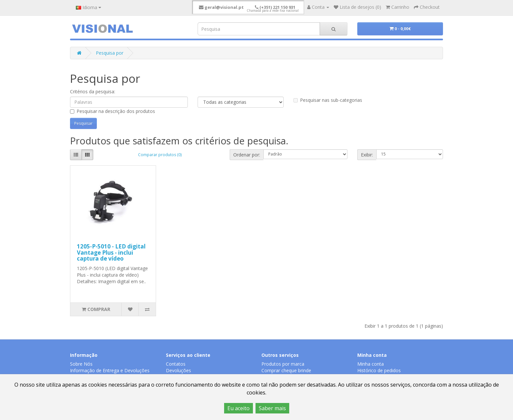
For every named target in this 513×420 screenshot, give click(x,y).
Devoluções (178, 370)
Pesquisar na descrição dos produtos (113, 111)
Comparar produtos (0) (160, 155)
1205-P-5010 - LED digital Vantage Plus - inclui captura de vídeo (111, 252)
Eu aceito (239, 408)
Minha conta (371, 364)
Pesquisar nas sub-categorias (328, 100)
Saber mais (272, 408)
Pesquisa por (110, 53)
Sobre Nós (81, 364)
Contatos (176, 364)
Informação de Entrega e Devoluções (110, 370)
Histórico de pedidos (379, 370)
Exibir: (367, 155)
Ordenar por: (247, 155)
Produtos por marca (283, 364)
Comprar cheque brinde (286, 370)
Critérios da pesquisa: (93, 91)
